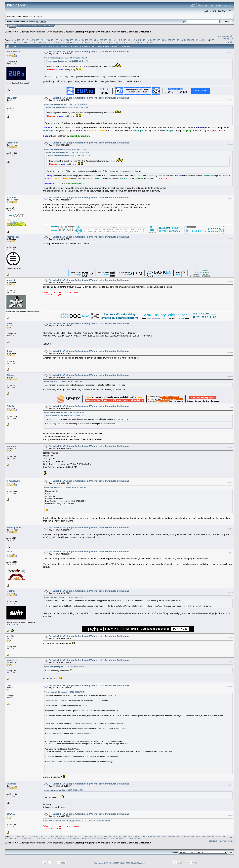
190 (94, 42)
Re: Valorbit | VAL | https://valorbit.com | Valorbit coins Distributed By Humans (89, 51)
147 (140, 40)
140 (113, 40)
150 (151, 40)
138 (106, 40)
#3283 (230, 144)
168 (10, 42)
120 (38, 40)
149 (147, 40)
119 (34, 40)
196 (116, 42)
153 (162, 40)
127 (64, 40)
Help (20, 26)
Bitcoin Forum (12, 32)
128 (68, 40)
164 (204, 40)
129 (72, 40)
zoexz (9, 685)
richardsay (12, 98)
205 (150, 42)
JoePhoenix (13, 237)
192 (101, 42)
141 (117, 40)
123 (49, 40)
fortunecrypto (14, 481)
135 (94, 40)
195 (112, 42)
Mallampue (12, 784)
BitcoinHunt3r (14, 51)
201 (135, 42)
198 (124, 42)
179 (52, 42)
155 (170, 40)
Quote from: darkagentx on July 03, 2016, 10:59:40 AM (66, 58)
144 (128, 40)
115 (19, 40)
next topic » (227, 39)
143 (124, 40)
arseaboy (11, 198)
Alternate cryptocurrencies (33, 32)
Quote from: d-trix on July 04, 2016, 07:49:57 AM (63, 381)
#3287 (230, 325)
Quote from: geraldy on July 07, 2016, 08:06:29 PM (64, 667)
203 (143, 42)
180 (56, 42)
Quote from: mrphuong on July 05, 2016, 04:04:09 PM (65, 488)
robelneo (11, 591)
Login (35, 26)
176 (41, 42)
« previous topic (225, 36)
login (31, 16)
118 (30, 40)
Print (230, 42)
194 (109, 42)
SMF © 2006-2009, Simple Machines (130, 863)
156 (174, 40)
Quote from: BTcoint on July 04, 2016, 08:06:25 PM (64, 413)
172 (26, 42)
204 (146, 42)
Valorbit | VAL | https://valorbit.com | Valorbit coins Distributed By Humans (113, 32)
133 (87, 40)
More (51, 26)
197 (120, 42)
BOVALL (11, 323)
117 (26, 40)
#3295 (230, 592)
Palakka (10, 406)
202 (139, 42)
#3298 (230, 687)
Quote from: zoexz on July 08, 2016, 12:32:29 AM (63, 790)
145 (132, 40)
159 (185, 40)
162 (196, 40)
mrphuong (12, 446)
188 (86, 42)
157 (177, 40)
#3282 (230, 99)
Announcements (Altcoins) (60, 32)
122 (45, 40)
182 (63, 42)
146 (136, 40)
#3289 (230, 376)
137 (102, 40)
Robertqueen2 (14, 528)
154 (166, 40)
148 (143, 40)
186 (79, 42)
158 (181, 40)
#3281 (230, 53)
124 (53, 40)
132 (83, 40)
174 (33, 42)
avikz (9, 552)
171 (22, 42)
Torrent (43, 22)
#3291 (230, 447)
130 (75, 40)
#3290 (230, 407)
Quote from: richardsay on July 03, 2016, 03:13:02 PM (65, 149)
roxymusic (12, 660)
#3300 (230, 815)
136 (98, 40)
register (39, 16)
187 (82, 42)
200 (131, 42)
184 (71, 42)
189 (90, 42)
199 (128, 42)
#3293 (230, 529)
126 (60, 40)
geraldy (10, 636)
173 (29, 42)
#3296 (230, 637)
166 (212, 40)
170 (18, 42)
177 (44, 42)
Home (13, 26)
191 (97, 42)
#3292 (230, 482)
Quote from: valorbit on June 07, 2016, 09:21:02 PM (64, 692)
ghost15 (11, 280)
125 (56, 40)
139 (109, 40)
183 (67, 42)
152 (159, 40)
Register (43, 26)
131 (79, 40)
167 (7, 42)
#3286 (230, 281)
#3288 (230, 352)
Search (27, 26)
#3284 (230, 199)
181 (60, 42)
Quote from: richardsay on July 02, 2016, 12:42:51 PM (67, 61)
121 (41, 40)
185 (75, 42)
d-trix (9, 351)
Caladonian (12, 143)
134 (90, 40)
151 (155, 40)
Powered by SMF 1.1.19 (104, 863)
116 (22, 40)
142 (121, 40)
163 (200, 40)
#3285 (230, 238)
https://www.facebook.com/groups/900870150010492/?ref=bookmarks (77, 821)
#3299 (230, 785)
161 (192, 40)
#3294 (230, 553)
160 (189, 40)
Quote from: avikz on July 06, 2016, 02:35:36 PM (63, 597)
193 (105, 42)
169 (14, 42)
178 (48, 42)
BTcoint (10, 375)
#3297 (230, 661)
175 (37, 42)
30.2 (37, 22)
